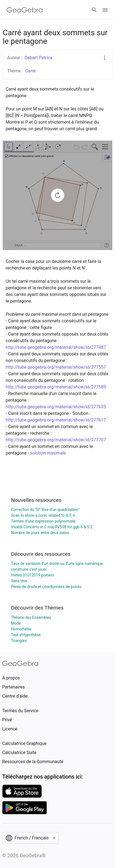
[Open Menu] (105, 10)
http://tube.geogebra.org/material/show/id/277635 (56, 407)
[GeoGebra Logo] (25, 10)
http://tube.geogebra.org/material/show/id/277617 (56, 420)
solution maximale (48, 453)
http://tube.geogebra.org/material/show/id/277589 (56, 387)
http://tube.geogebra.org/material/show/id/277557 (56, 367)
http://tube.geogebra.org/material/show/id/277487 (56, 347)
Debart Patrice (39, 58)
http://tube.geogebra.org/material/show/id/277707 (56, 440)
